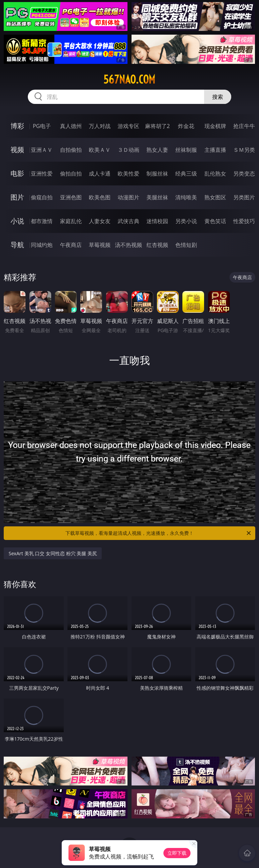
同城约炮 (42, 245)
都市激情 (42, 221)
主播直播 (215, 150)
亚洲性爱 (42, 174)
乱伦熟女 (215, 174)
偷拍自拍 (71, 174)
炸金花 (186, 126)
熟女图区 (215, 197)
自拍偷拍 (71, 150)
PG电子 (42, 126)
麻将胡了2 (157, 126)
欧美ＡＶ (100, 150)
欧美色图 (100, 197)
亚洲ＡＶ (42, 150)
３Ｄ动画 (128, 150)
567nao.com (129, 79)
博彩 (17, 126)
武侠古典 (128, 221)
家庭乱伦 (71, 221)
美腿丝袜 (157, 197)
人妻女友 (100, 221)
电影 (17, 173)
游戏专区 (128, 126)
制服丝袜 (157, 174)
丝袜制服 (186, 150)
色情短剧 (186, 245)
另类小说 (186, 221)
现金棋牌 (215, 126)
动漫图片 (128, 197)
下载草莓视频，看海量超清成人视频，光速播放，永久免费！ (159, 533)
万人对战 (100, 126)
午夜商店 (71, 245)
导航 (17, 245)
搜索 (218, 97)
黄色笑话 (215, 221)
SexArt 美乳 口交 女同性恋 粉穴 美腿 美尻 (53, 553)
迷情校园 (157, 221)
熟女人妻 (157, 150)
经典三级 (186, 174)
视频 (17, 150)
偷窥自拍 (42, 197)
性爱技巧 (244, 221)
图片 (17, 197)
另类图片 (244, 197)
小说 (17, 221)
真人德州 (71, 126)
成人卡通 (100, 174)
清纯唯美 (186, 197)
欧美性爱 (128, 174)
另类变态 (244, 174)
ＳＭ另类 (244, 150)
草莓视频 (100, 245)
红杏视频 (157, 245)
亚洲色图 (71, 197)
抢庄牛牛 (244, 126)
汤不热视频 (128, 245)
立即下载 (177, 853)
